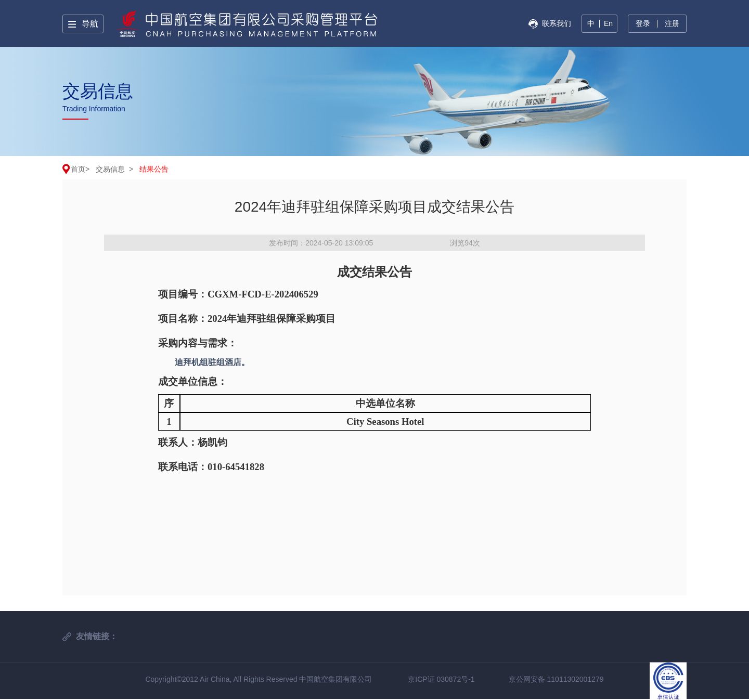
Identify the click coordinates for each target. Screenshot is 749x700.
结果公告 (154, 169)
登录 (643, 23)
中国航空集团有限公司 (335, 679)
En (608, 23)
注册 (672, 23)
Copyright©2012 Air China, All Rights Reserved (222, 679)
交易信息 (110, 169)
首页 (78, 169)
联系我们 (557, 23)
